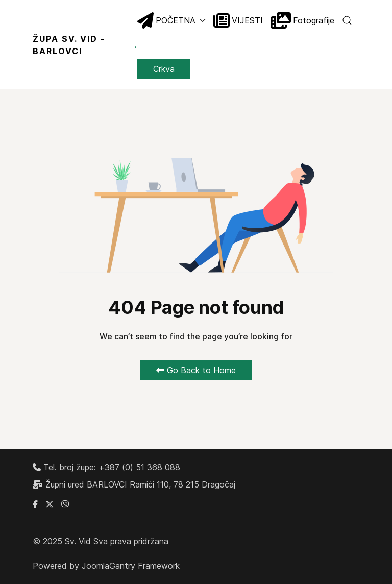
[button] (347, 20)
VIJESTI (238, 20)
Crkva (164, 69)
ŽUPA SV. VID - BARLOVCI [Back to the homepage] (85, 45)
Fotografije (302, 20)
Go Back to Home (196, 370)
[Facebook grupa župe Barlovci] (35, 504)
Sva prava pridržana (131, 541)
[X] (50, 504)
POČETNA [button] (171, 20)
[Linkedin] (65, 504)
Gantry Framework (144, 566)
